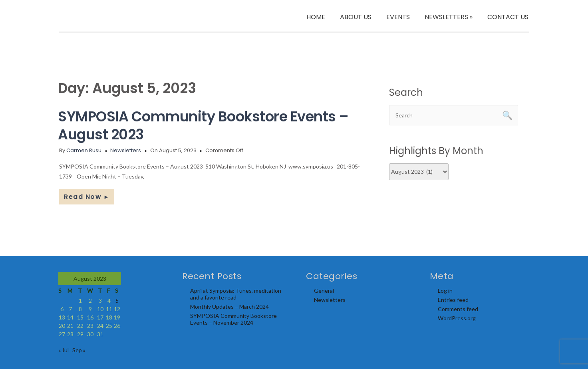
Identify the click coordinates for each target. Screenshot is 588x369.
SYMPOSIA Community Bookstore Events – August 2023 (203, 125)
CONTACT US (508, 17)
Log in (445, 291)
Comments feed (458, 309)
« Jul (64, 350)
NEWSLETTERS (449, 17)
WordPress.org (457, 318)
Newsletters (126, 150)
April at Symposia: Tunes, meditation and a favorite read (236, 294)
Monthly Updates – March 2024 (229, 307)
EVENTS (398, 17)
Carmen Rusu (84, 150)
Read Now (87, 197)
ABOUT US (356, 17)
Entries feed (453, 300)
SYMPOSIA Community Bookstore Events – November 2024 (233, 319)
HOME (316, 17)
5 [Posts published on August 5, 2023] (117, 301)
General (324, 291)
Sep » (79, 350)
